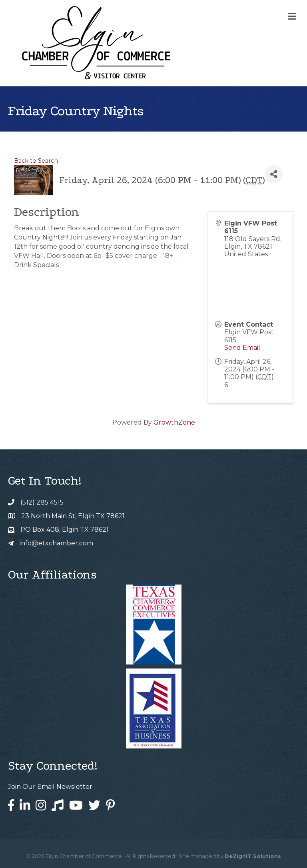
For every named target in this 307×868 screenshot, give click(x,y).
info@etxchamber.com (56, 543)
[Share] (274, 174)
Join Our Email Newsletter (50, 787)
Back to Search (36, 161)
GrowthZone (174, 422)
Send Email (242, 348)
